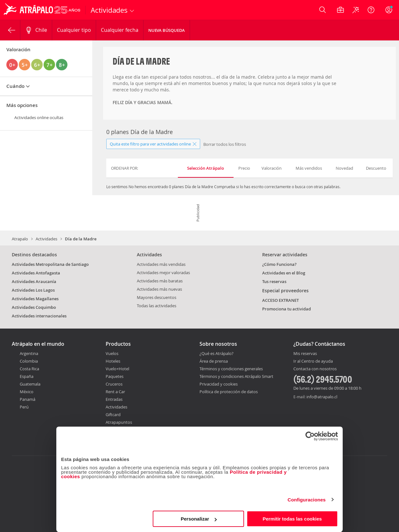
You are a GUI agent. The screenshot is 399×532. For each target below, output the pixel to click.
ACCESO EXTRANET (280, 300)
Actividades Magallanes (35, 299)
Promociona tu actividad (287, 309)
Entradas (114, 399)
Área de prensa (214, 361)
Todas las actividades (157, 306)
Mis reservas (305, 354)
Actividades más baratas (160, 281)
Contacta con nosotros (315, 369)
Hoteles (113, 361)
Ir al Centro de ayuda (313, 361)
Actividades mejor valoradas (163, 273)
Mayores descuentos (157, 297)
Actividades (46, 239)
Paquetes (115, 376)
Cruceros (114, 384)
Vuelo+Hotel (117, 369)
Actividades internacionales (39, 316)
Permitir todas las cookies (292, 519)
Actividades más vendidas (161, 264)
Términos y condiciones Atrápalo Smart (236, 376)
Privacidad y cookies (219, 384)
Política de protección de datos (229, 392)
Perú (24, 407)
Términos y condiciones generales (231, 369)
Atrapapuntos (119, 422)
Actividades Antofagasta (36, 273)
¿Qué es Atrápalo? (217, 353)
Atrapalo (20, 239)
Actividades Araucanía (34, 281)
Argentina (29, 353)
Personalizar (199, 519)
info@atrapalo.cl (322, 397)
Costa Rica (29, 369)
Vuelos (112, 353)
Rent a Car (115, 392)
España (27, 376)
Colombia (29, 361)
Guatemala (30, 384)
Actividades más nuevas (159, 289)
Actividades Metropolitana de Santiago (50, 264)
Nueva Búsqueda (167, 30)
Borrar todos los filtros (225, 144)
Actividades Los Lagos (33, 290)
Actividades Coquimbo (34, 307)
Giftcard (113, 415)
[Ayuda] (371, 10)
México (27, 392)
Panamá (28, 399)
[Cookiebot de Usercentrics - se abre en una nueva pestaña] (310, 436)
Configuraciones (307, 500)
